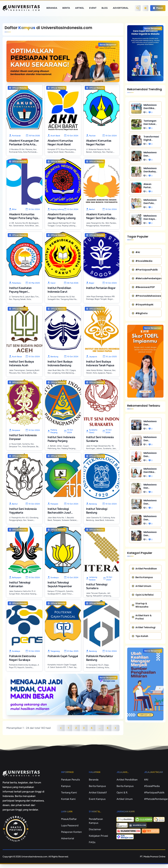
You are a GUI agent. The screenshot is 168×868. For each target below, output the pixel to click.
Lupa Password (70, 825)
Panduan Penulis (70, 780)
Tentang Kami (69, 793)
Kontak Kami (68, 799)
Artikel (80, 8)
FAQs (92, 842)
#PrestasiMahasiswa (146, 296)
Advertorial (121, 8)
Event (93, 8)
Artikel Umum (142, 586)
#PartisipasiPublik (145, 270)
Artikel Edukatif (98, 793)
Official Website (18, 88)
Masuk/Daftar (69, 819)
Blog (105, 8)
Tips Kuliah (140, 636)
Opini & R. (122, 793)
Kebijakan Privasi (98, 836)
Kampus (66, 786)
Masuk (158, 8)
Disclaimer (95, 829)
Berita (66, 8)
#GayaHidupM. (143, 305)
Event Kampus (97, 799)
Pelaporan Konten (71, 832)
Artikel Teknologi (144, 627)
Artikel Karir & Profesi (142, 617)
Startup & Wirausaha (140, 605)
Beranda (52, 8)
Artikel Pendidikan (144, 569)
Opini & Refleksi (143, 595)
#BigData (140, 313)
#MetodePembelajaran (147, 278)
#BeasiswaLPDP (143, 287)
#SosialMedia (142, 261)
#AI (136, 252)
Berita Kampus (142, 577)
